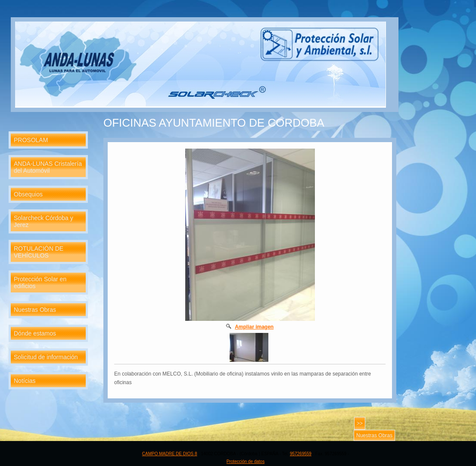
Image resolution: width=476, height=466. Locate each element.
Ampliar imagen (254, 327)
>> (360, 423)
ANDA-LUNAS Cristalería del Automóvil (48, 167)
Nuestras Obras (35, 310)
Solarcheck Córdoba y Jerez (44, 221)
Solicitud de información (46, 357)
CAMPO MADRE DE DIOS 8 (170, 454)
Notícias (25, 381)
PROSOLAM (31, 140)
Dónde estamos (35, 333)
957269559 (301, 454)
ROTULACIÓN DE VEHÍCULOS (39, 252)
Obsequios (28, 194)
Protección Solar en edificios (40, 283)
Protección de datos (246, 461)
